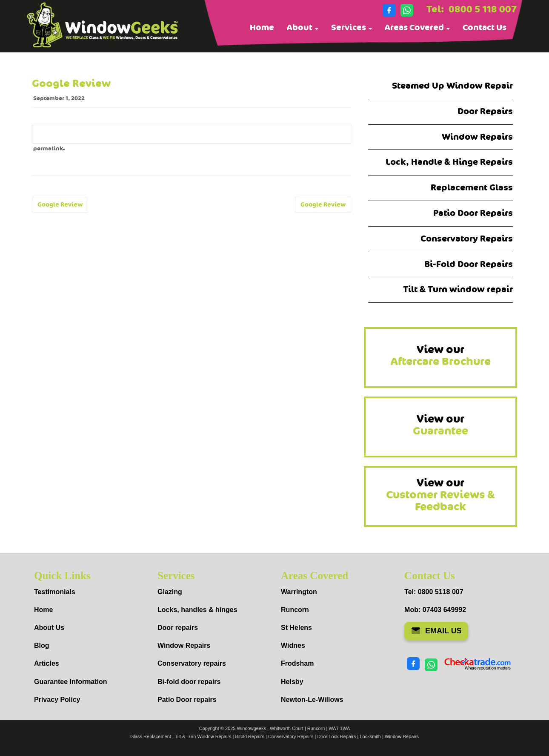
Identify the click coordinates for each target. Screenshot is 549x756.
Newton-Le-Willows (312, 700)
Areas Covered (417, 28)
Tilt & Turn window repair (458, 289)
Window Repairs (477, 137)
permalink (48, 149)
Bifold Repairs (250, 736)
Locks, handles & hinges (197, 610)
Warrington (299, 592)
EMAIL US (436, 631)
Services (352, 28)
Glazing (170, 592)
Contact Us (485, 28)
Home (262, 28)
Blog (42, 645)
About (303, 28)
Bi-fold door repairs (189, 682)
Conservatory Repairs (467, 239)
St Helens (296, 628)
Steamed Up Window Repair (452, 86)
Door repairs (178, 628)
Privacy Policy (57, 700)
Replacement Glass (472, 188)
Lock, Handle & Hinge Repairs (449, 162)
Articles (47, 663)
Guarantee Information (71, 682)
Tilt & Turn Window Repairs (203, 736)
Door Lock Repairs (336, 736)
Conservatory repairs (192, 663)
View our (441, 356)
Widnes (293, 645)
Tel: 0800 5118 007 (434, 592)
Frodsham (297, 663)
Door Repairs (485, 111)
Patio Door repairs (187, 700)
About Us (49, 628)
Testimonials (55, 592)
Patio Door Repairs (473, 213)
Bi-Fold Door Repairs (469, 264)
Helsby (292, 682)
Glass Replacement (151, 736)
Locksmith (370, 736)
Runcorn (295, 610)
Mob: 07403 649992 (435, 610)
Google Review (60, 205)
